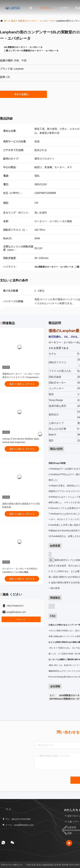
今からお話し (23, 94)
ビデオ (64, 8)
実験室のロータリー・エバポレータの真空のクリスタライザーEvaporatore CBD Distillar (21, 377)
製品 (13, 21)
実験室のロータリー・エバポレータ (36, 21)
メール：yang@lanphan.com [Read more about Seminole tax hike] (18, 825)
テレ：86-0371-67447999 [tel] (16, 819)
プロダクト (46, 8)
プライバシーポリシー (12, 865)
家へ (6, 21)
